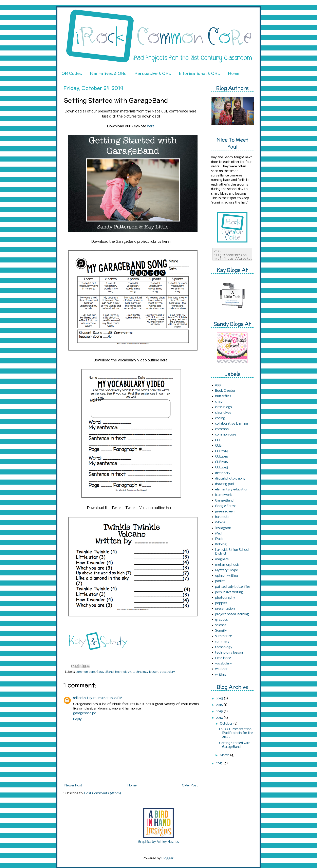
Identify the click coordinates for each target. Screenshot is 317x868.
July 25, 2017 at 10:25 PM (105, 698)
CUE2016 (221, 462)
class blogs (223, 407)
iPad (218, 534)
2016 (220, 705)
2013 (220, 763)
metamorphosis (227, 565)
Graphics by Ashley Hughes (158, 842)
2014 (220, 718)
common (222, 429)
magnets (222, 559)
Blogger (167, 858)
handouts (222, 517)
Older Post (190, 786)
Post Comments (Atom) (103, 793)
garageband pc (85, 713)
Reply (77, 719)
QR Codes (72, 73)
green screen (225, 512)
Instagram (223, 528)
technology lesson (145, 672)
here (151, 126)
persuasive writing (229, 592)
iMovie (220, 522)
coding (220, 418)
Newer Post (73, 786)
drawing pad (224, 484)
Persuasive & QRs (153, 73)
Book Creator (225, 391)
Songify (221, 631)
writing (220, 675)
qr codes (221, 620)
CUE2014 (221, 451)
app (218, 385)
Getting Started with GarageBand (235, 745)
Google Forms (226, 506)
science (221, 625)
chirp (219, 402)
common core (85, 672)
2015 (220, 711)
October (227, 724)
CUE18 (220, 446)
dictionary (223, 473)
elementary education (232, 490)
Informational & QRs (199, 73)
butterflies (223, 396)
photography (225, 598)
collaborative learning (232, 424)
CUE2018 (222, 468)
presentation (225, 609)
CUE (218, 440)
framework (223, 495)
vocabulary (167, 672)
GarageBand (105, 672)
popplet (221, 603)
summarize (223, 636)
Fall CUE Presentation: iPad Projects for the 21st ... (236, 733)
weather (221, 669)
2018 (220, 698)
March (225, 755)
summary (222, 642)
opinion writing (227, 576)
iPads (219, 539)
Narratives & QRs (108, 73)
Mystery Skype (227, 570)
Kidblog (221, 544)
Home (234, 73)
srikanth (79, 698)
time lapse (223, 658)
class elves (223, 413)
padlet (220, 581)
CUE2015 (221, 457)
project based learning (232, 614)
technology (123, 672)
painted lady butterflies (233, 587)
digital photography (230, 479)
